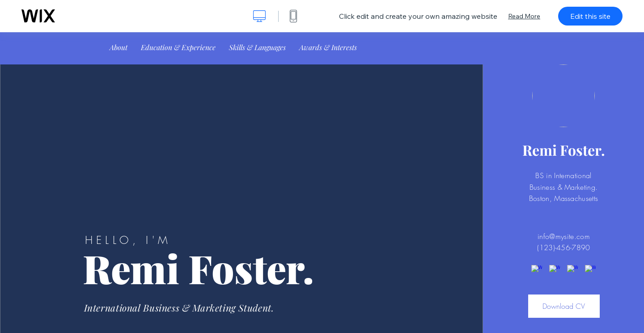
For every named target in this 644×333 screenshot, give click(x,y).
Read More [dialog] (524, 16)
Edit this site (590, 16)
